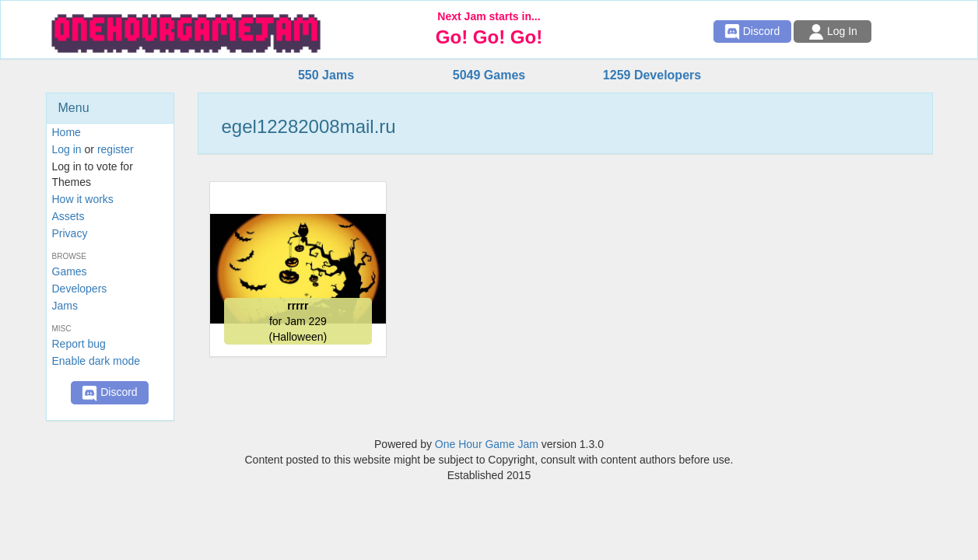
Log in (67, 149)
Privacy (70, 233)
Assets (68, 216)
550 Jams (326, 75)
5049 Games (489, 75)
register (116, 149)
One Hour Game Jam (487, 444)
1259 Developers (652, 75)
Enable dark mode (96, 361)
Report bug (79, 344)
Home (67, 132)
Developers (80, 289)
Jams (65, 306)
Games (70, 271)
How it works (83, 199)
